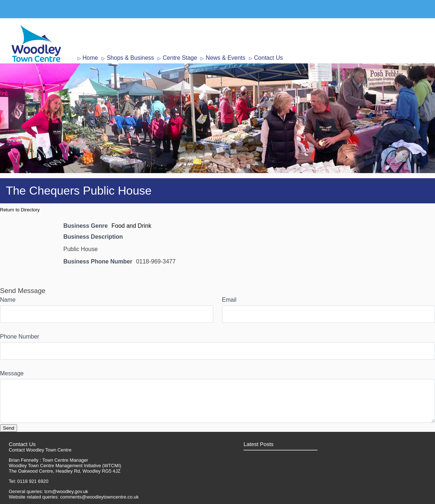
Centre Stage (180, 58)
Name (8, 300)
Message (12, 373)
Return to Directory (20, 210)
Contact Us (268, 58)
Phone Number (20, 337)
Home (90, 58)
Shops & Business (130, 58)
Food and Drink (131, 226)
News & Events (225, 58)
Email (229, 300)
